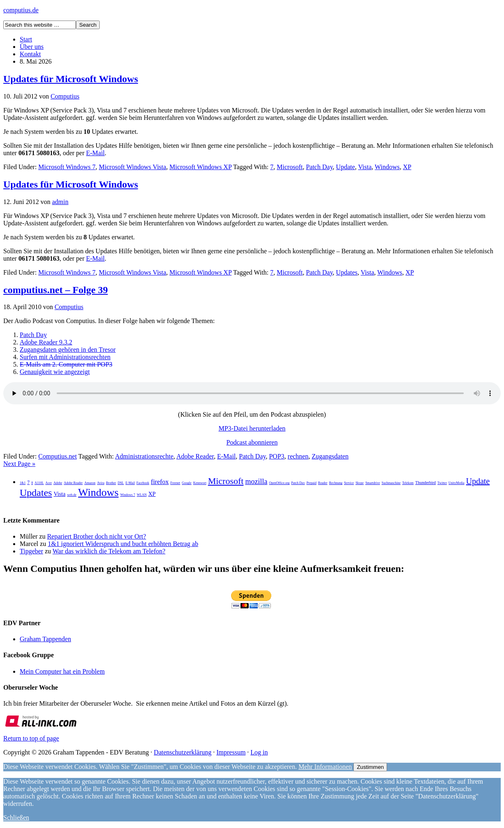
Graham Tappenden (45, 639)
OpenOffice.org (279, 483)
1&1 (23, 483)
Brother (111, 483)
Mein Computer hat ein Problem (62, 671)
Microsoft (290, 167)
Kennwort (200, 483)
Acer (49, 483)
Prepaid (312, 483)
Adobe (58, 483)
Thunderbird (426, 483)
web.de (72, 495)
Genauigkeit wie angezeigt (55, 372)
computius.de (21, 10)
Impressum (231, 752)
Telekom (408, 483)
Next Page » (19, 464)
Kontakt (30, 54)
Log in (259, 752)
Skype (360, 483)
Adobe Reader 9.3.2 (46, 342)
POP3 (276, 456)
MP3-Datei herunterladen (252, 428)
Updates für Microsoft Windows (71, 79)
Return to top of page (31, 738)
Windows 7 (128, 495)
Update (346, 167)
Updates (347, 272)
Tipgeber (31, 551)
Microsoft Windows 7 (67, 167)
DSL (121, 483)
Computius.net (57, 456)
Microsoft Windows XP (200, 167)
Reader (323, 483)
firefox (160, 482)
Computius (65, 96)
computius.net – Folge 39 (56, 290)
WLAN (142, 495)
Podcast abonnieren (252, 442)
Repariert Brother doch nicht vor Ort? (97, 536)
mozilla (256, 482)
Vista (365, 167)
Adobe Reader (195, 456)
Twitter (442, 483)
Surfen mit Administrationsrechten (65, 357)
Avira (101, 483)
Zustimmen (370, 767)
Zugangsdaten (330, 456)
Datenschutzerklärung (183, 752)
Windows (387, 167)
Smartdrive (373, 483)
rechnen (298, 456)
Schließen (16, 818)
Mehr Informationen (325, 767)
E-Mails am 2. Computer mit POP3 (66, 364)
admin (60, 202)
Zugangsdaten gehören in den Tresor (68, 350)
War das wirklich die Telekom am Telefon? (109, 551)
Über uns (32, 47)
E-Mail (95, 153)
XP (407, 167)
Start (26, 39)
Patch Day (319, 167)
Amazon (90, 483)
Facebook (143, 483)
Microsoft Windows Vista (133, 167)
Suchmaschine (391, 483)
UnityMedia (457, 483)
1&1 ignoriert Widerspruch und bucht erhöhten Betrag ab (123, 544)
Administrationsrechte (144, 456)
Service (349, 483)
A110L (39, 483)
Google (187, 483)
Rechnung (336, 483)
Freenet (175, 483)
